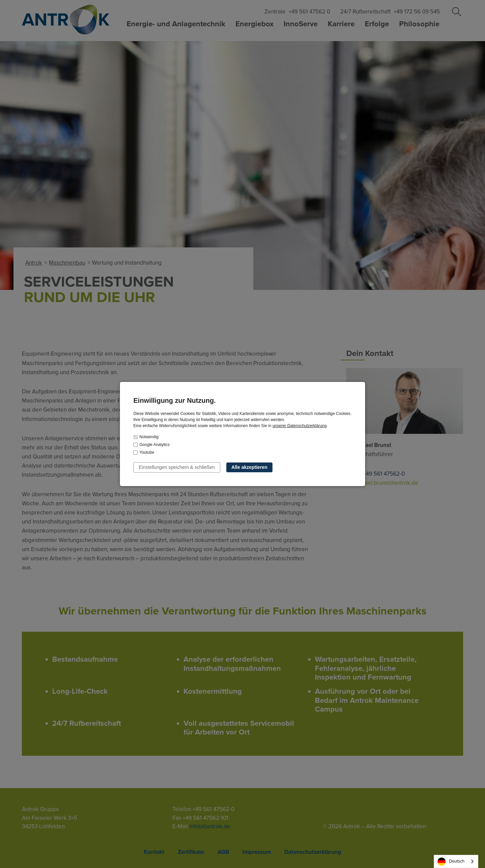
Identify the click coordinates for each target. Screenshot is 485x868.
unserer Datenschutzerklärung (300, 426)
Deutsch (451, 862)
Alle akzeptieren (249, 467)
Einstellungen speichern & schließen (177, 467)
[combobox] (456, 861)
